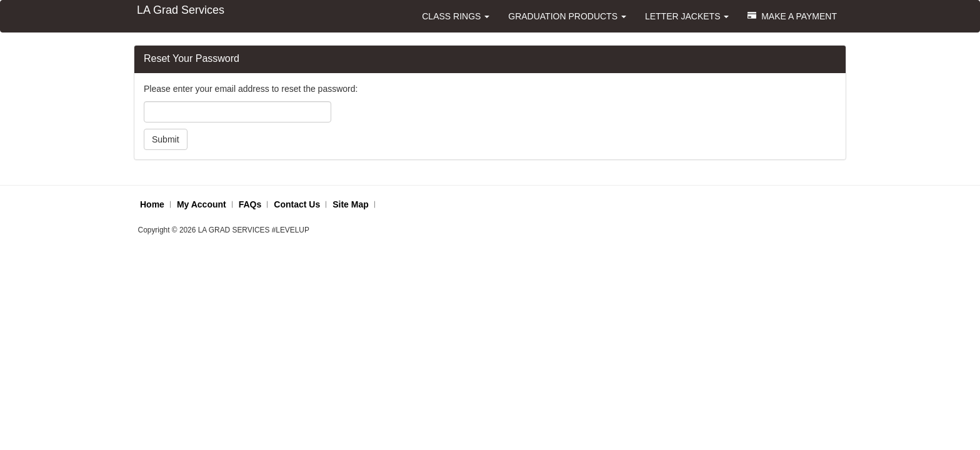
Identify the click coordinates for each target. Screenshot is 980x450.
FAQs (250, 204)
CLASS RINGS (456, 16)
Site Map (351, 204)
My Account (202, 204)
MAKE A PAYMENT (792, 16)
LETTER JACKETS (687, 16)
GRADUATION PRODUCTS (567, 16)
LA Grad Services (181, 10)
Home (152, 204)
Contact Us (297, 204)
